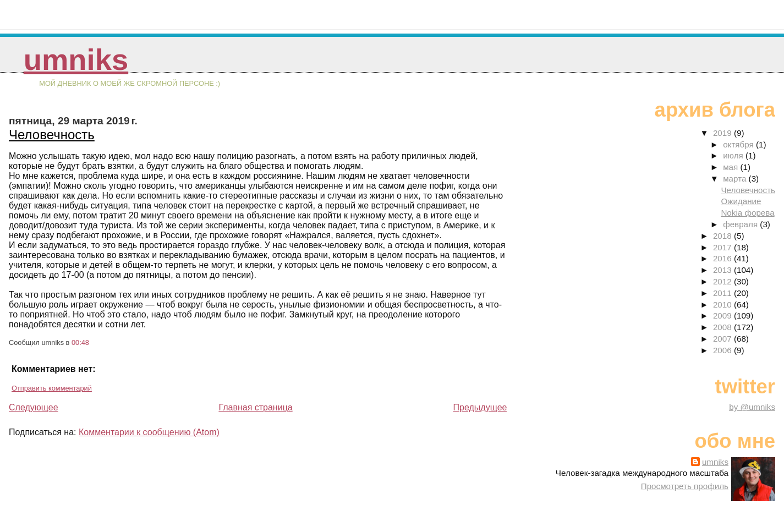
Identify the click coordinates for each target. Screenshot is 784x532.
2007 (723, 339)
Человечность (52, 135)
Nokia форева (747, 213)
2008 (723, 327)
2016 (723, 258)
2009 (723, 316)
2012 (723, 281)
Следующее (34, 407)
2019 (723, 133)
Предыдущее (480, 407)
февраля (741, 224)
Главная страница (255, 407)
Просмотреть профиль (685, 486)
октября (739, 144)
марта (736, 179)
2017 (723, 247)
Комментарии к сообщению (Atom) (149, 432)
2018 (723, 236)
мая (731, 167)
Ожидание (741, 201)
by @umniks (752, 407)
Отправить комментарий (52, 388)
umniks (76, 60)
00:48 (80, 342)
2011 (723, 293)
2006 (723, 350)
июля (734, 155)
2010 (723, 305)
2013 (723, 270)
